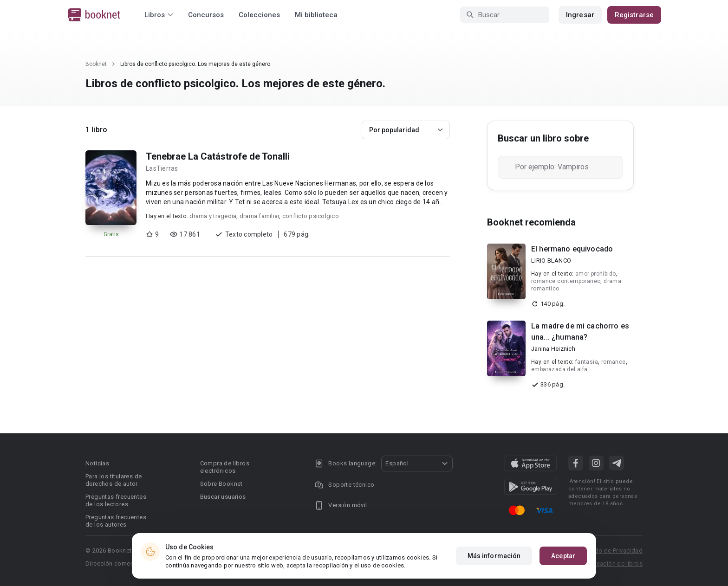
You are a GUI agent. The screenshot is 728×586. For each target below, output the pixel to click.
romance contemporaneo (566, 281)
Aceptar (563, 556)
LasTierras (162, 168)
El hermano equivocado (572, 249)
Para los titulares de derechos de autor (114, 480)
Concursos (206, 15)
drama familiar (260, 216)
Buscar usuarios (223, 497)
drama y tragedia (213, 216)
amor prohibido (596, 274)
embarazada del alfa (559, 369)
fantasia (587, 362)
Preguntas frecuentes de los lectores (116, 500)
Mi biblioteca (316, 15)
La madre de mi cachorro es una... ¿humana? (580, 332)
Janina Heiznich (553, 349)
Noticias (97, 463)
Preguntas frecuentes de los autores (116, 521)
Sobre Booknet (221, 484)
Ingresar (580, 15)
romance (614, 362)
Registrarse (634, 15)
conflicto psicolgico (311, 216)
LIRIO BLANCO (551, 261)
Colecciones (259, 15)
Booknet (96, 64)
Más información (494, 556)
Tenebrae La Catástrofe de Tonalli (218, 156)
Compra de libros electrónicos (225, 467)
